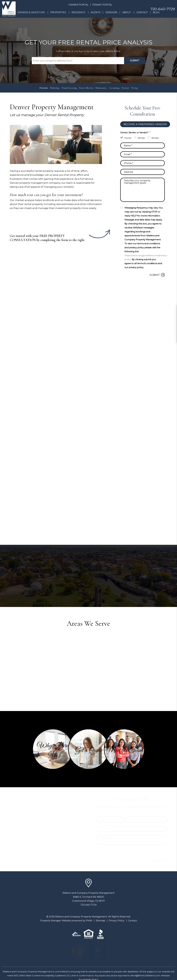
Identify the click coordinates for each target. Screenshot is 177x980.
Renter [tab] (141, 138)
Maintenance (101, 88)
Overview (44, 88)
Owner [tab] (128, 138)
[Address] (143, 172)
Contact (142, 12)
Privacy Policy (117, 921)
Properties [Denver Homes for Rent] (58, 12)
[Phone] (143, 163)
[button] (172, 309)
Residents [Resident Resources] (78, 12)
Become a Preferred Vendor (145, 124)
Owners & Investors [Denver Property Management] (31, 12)
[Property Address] (78, 61)
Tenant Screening (69, 88)
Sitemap (100, 921)
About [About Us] (127, 12)
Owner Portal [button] (78, 5)
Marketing (55, 88)
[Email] (143, 154)
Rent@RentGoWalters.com (145, 976)
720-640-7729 (163, 9)
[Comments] (143, 190)
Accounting (114, 88)
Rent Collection (86, 88)
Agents (96, 12)
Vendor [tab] (155, 138)
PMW (89, 921)
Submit (135, 61)
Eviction (125, 88)
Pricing (134, 88)
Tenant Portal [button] (102, 5)
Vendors (111, 12)
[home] (9, 9)
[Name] (143, 145)
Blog (156, 12)
